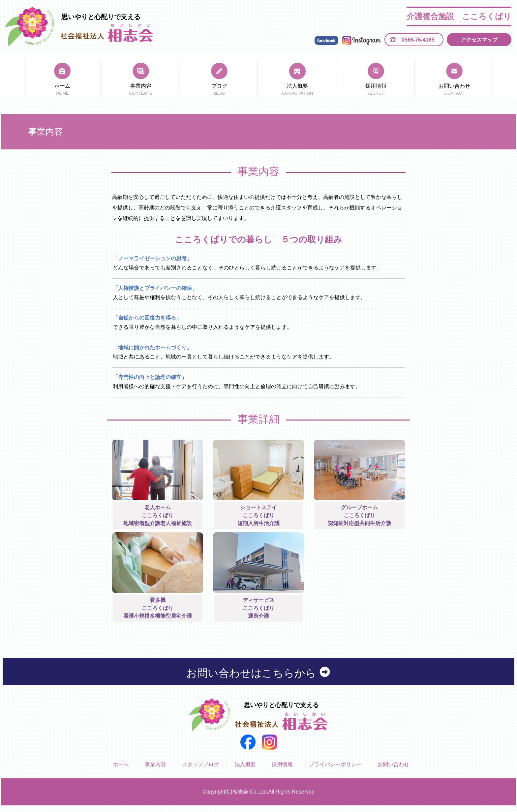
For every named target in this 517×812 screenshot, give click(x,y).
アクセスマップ (479, 40)
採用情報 (376, 90)
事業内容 (141, 90)
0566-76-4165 (418, 40)
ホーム (62, 90)
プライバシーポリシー (335, 764)
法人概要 (297, 90)
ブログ (219, 90)
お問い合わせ (454, 90)
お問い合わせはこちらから (259, 673)
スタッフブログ (200, 764)
